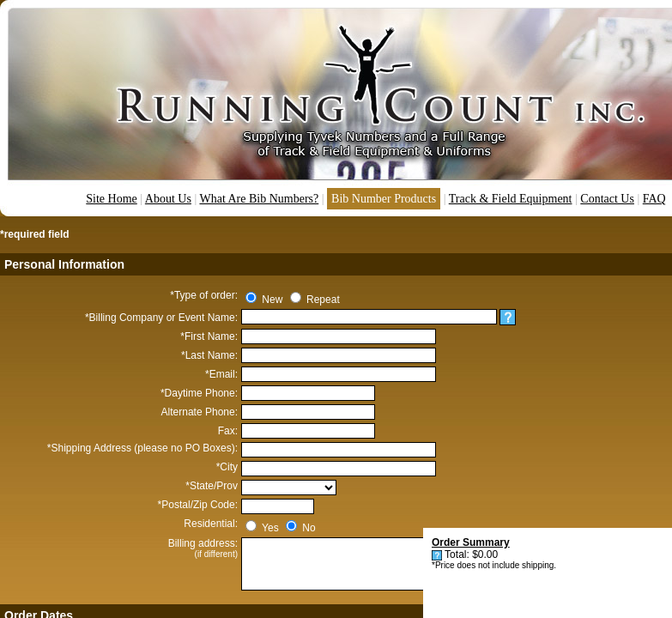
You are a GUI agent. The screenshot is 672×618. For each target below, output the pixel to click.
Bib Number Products (384, 199)
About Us (168, 199)
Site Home (112, 199)
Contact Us (607, 199)
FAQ (654, 199)
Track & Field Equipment (511, 199)
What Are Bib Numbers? (259, 199)
